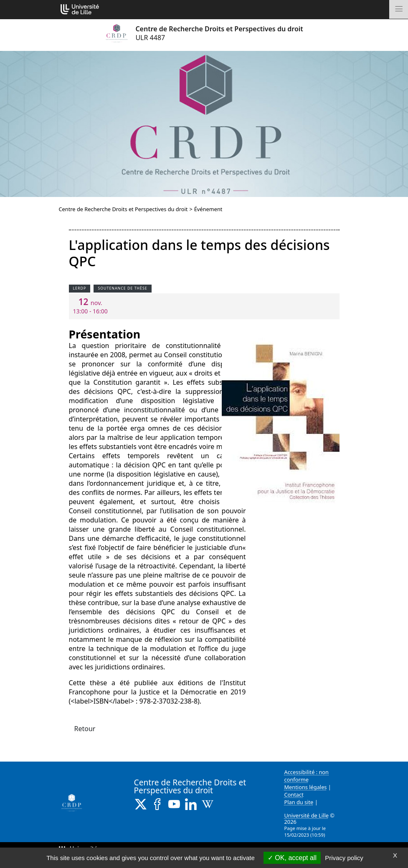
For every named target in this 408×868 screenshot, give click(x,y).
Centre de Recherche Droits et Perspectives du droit (123, 209)
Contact (294, 795)
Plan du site (299, 802)
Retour (85, 729)
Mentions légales (306, 787)
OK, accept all (292, 858)
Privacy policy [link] (344, 858)
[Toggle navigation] (399, 9)
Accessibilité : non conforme (307, 776)
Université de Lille (307, 815)
